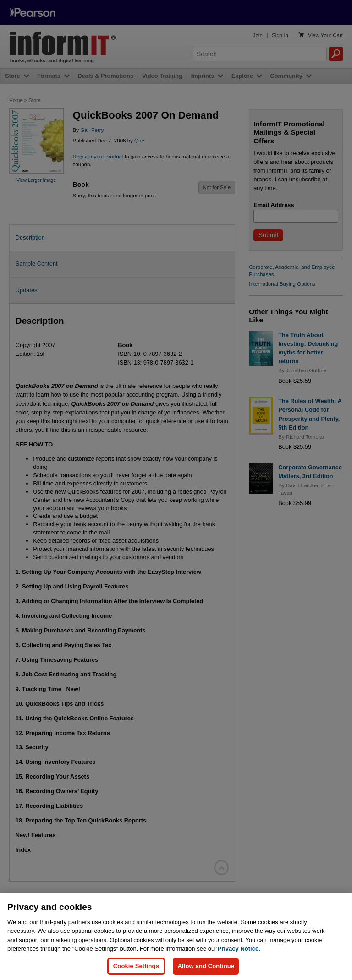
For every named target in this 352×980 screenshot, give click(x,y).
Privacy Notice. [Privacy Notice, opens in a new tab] (239, 965)
